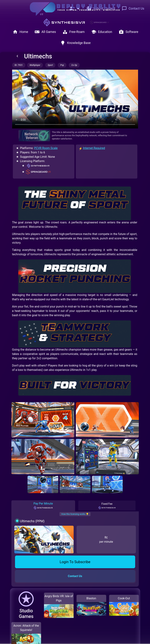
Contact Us (133, 9)
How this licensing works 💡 (75, 514)
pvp (62, 65)
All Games (45, 32)
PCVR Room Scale (46, 148)
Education (102, 32)
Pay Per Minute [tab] (43, 506)
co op (74, 65)
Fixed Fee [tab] (107, 506)
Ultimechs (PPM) (32, 521)
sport (50, 65)
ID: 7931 (19, 65)
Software (128, 32)
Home (20, 32)
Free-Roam (74, 32)
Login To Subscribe (75, 562)
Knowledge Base (75, 43)
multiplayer (35, 65)
